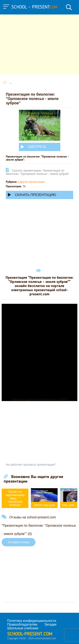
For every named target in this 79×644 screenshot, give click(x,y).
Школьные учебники (23, 628)
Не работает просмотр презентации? (31, 465)
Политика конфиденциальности (32, 621)
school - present (34, 7)
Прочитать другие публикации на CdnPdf (39, 399)
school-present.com (30, 634)
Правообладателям (22, 624)
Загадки (50, 624)
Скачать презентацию (32, 195)
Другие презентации (32, 182)
